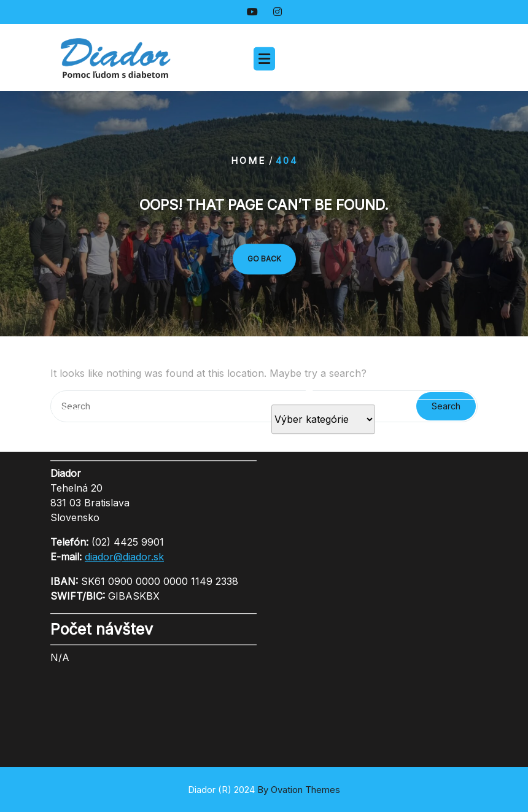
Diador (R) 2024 (264, 790)
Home (248, 160)
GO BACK (264, 259)
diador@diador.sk (124, 516)
